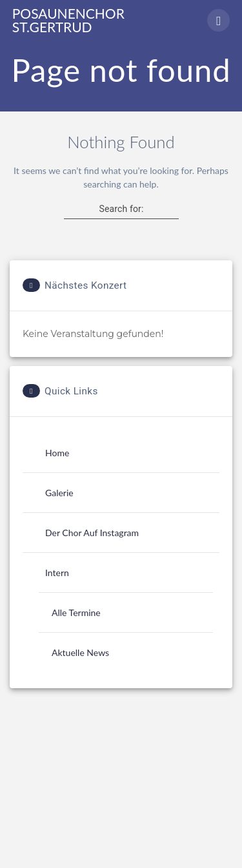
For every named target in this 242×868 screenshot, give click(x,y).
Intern (57, 573)
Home (57, 453)
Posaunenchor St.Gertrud (68, 20)
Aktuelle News (80, 652)
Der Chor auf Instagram (92, 533)
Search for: (121, 209)
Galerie (59, 493)
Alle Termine (76, 612)
